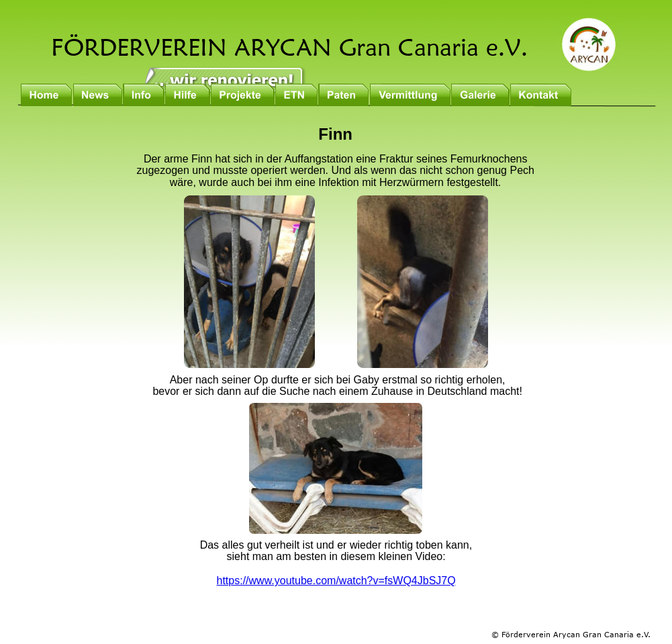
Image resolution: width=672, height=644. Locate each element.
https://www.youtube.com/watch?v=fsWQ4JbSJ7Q (336, 581)
